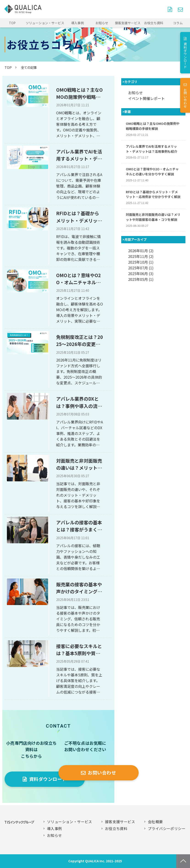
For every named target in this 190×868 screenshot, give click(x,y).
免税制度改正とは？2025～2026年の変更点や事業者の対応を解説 (80, 341)
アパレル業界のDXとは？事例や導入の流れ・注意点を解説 (77, 402)
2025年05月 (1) (141, 279)
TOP (12, 23)
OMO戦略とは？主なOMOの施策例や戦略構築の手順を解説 (79, 94)
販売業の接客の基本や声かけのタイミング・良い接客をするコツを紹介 (79, 588)
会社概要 (155, 822)
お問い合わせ (181, 9)
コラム (178, 23)
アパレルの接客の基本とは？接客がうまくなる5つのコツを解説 (79, 526)
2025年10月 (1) (141, 262)
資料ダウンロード (171, 9)
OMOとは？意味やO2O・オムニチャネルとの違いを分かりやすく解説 (79, 279)
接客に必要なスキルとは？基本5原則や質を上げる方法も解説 (79, 650)
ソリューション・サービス (45, 23)
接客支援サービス (128, 23)
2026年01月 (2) (141, 251)
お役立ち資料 (154, 23)
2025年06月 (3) (141, 273)
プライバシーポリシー (167, 828)
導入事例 (77, 23)
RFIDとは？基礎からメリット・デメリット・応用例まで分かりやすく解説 (79, 217)
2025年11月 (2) (141, 256)
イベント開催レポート (146, 98)
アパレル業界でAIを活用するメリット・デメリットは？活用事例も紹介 (79, 155)
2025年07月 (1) (141, 268)
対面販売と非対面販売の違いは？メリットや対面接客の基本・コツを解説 (79, 464)
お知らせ (102, 23)
